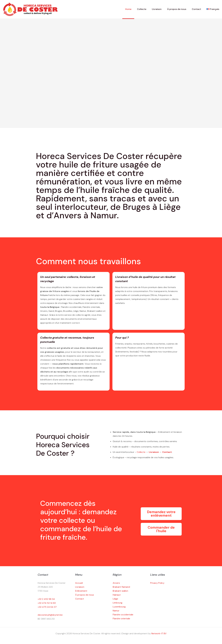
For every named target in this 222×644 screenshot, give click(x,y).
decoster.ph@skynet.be (50, 615)
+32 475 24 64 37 (47, 607)
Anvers (116, 583)
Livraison (154, 452)
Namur (116, 611)
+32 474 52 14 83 (47, 603)
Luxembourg (119, 607)
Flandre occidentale (123, 615)
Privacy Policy (157, 583)
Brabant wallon (120, 591)
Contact (167, 452)
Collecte (141, 452)
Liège (115, 599)
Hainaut (117, 595)
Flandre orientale (121, 619)
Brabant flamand (121, 587)
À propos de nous (85, 595)
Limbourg (118, 603)
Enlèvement (81, 591)
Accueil (79, 583)
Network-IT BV (159, 633)
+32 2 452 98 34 (46, 599)
